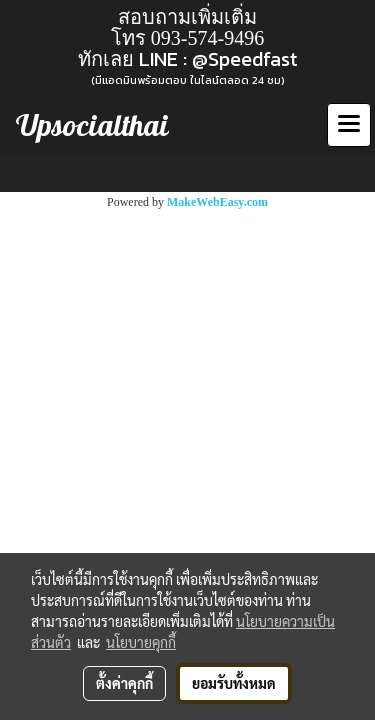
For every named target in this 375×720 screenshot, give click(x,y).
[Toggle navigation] (349, 125)
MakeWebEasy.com (217, 202)
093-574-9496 (207, 38)
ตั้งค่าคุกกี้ (124, 683)
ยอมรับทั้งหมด (234, 683)
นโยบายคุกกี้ (141, 642)
